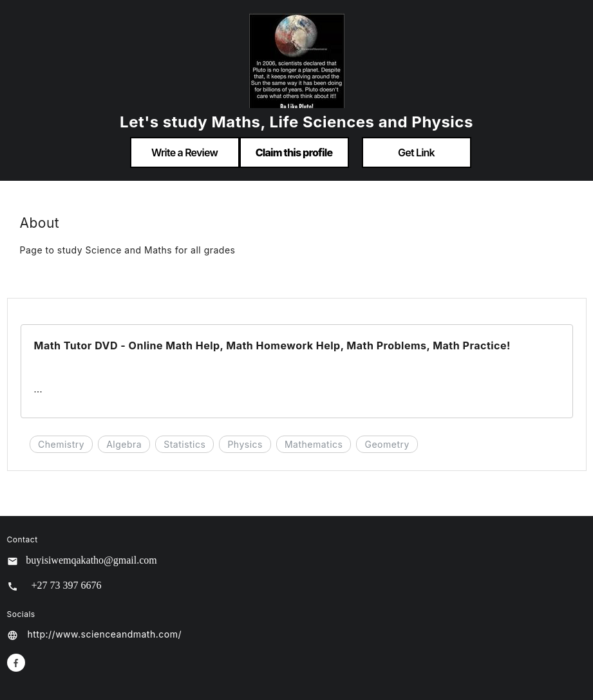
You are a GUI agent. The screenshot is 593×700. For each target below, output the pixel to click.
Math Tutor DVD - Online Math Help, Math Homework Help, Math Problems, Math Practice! (272, 345)
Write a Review (184, 152)
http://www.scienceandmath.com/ (105, 634)
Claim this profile (294, 152)
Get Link (416, 152)
